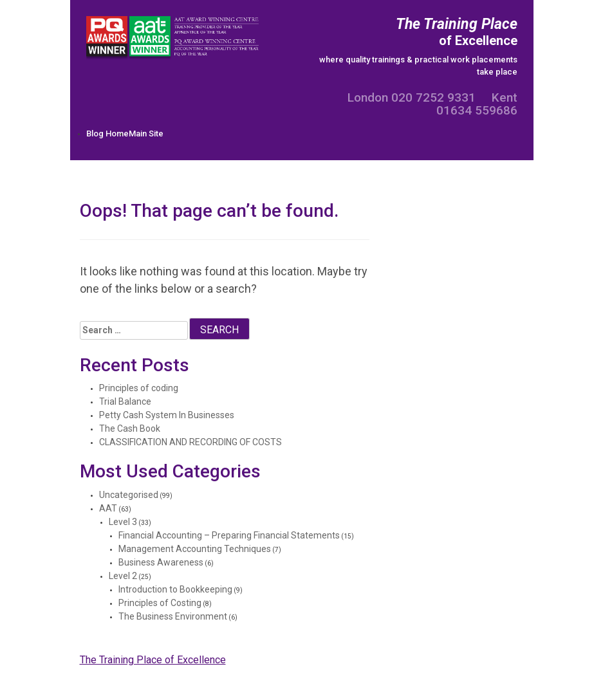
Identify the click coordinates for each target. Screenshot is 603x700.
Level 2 (123, 576)
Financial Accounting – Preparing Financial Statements (229, 535)
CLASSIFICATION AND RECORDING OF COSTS (190, 442)
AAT (108, 508)
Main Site (146, 134)
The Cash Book (130, 428)
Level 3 (123, 522)
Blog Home (107, 134)
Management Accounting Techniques (195, 549)
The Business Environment (173, 616)
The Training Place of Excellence (153, 660)
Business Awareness (161, 562)
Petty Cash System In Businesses (167, 415)
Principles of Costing (160, 603)
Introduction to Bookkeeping (175, 589)
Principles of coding (139, 388)
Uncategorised (129, 495)
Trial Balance (125, 401)
